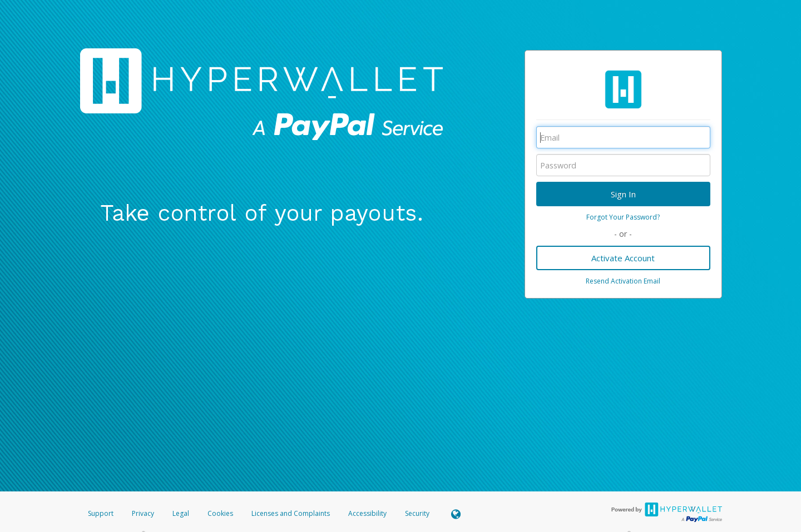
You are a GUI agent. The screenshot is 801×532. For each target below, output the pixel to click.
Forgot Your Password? (623, 217)
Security (417, 513)
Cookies (220, 513)
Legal (181, 513)
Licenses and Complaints (291, 513)
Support (101, 513)
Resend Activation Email (623, 281)
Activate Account (623, 258)
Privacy (143, 513)
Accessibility (367, 513)
